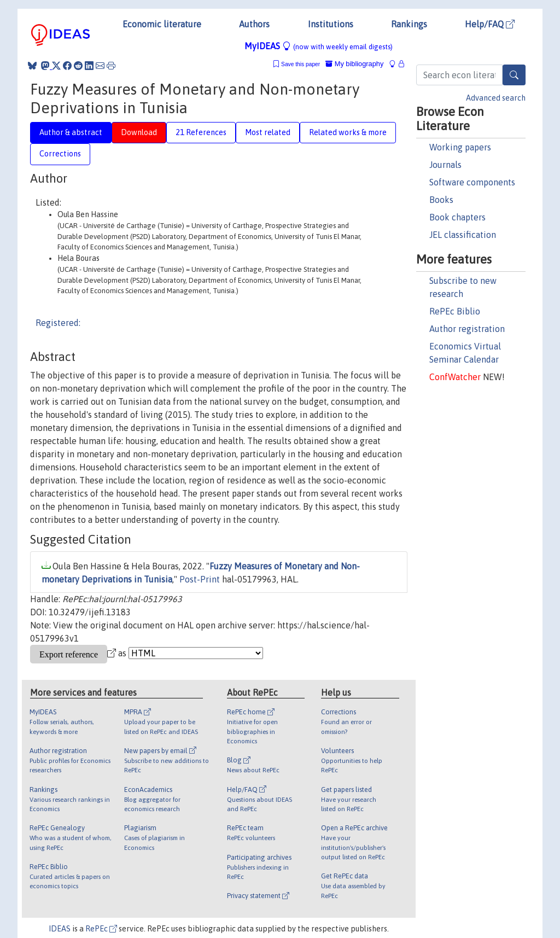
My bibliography (354, 64)
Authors (254, 24)
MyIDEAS (319, 46)
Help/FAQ (490, 24)
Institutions (331, 24)
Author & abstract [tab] (71, 132)
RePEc (101, 929)
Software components (472, 182)
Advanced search (496, 98)
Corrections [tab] (60, 154)
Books (441, 200)
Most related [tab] (268, 132)
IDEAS (60, 929)
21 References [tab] (201, 132)
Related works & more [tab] (348, 132)
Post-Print (200, 579)
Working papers (460, 147)
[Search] (514, 75)
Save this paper (301, 64)
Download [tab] (139, 132)
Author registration (467, 329)
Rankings (409, 24)
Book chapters (457, 217)
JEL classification (463, 235)
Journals (445, 165)
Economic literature (162, 24)
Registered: (58, 323)
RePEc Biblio (455, 311)
